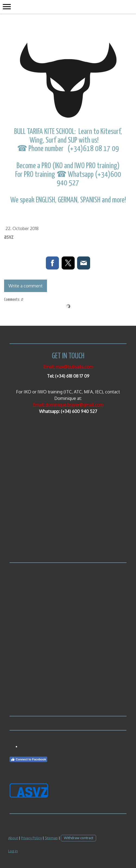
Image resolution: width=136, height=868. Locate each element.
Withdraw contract (78, 838)
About (13, 838)
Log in (13, 851)
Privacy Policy (31, 838)
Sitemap (51, 838)
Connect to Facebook (28, 759)
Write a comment (26, 286)
